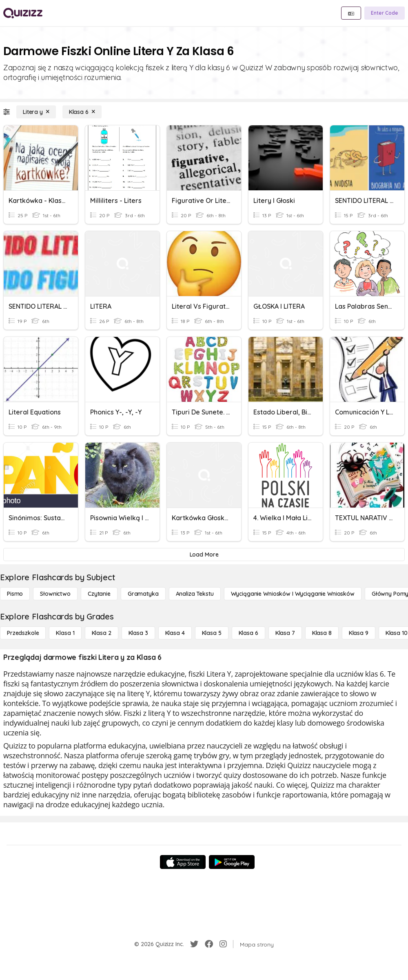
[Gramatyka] (143, 594)
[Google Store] (232, 862)
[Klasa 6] (82, 112)
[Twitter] (194, 944)
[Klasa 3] (138, 633)
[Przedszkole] (23, 633)
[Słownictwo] (55, 594)
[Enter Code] (385, 13)
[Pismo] (15, 594)
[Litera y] (36, 112)
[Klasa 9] (359, 633)
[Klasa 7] (285, 633)
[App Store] (183, 862)
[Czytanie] (99, 594)
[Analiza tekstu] (195, 594)
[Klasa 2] (102, 633)
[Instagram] (223, 944)
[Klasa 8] (322, 633)
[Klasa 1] (65, 633)
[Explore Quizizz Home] (23, 13)
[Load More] (204, 555)
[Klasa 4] (175, 633)
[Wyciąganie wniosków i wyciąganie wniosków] (293, 594)
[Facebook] (209, 944)
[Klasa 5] (212, 633)
